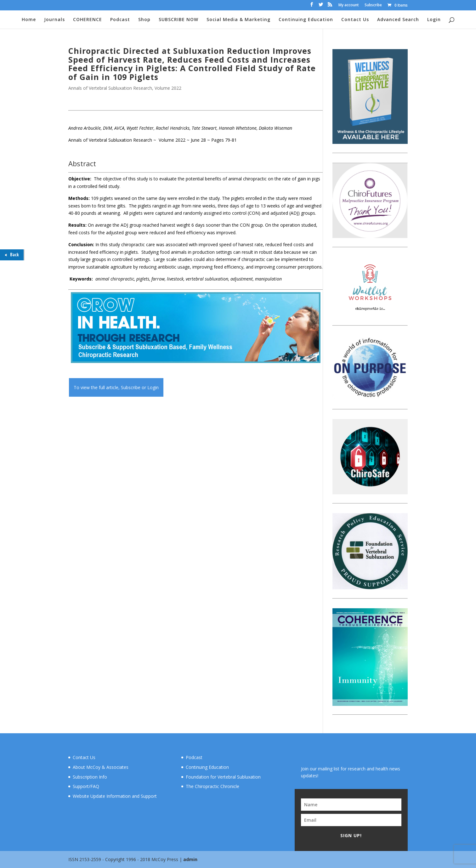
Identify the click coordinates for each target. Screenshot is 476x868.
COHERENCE (88, 20)
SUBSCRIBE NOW (178, 20)
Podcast (120, 20)
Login (434, 20)
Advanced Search (398, 20)
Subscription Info (90, 777)
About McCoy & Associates (101, 767)
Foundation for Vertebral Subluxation (223, 777)
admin (190, 859)
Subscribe (373, 5)
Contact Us (355, 20)
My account (349, 5)
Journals (54, 20)
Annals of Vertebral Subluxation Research (110, 88)
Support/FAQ (86, 786)
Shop (144, 20)
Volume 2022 (168, 88)
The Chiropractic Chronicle (212, 786)
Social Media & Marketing (238, 20)
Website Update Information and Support (115, 796)
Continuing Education (306, 20)
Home (29, 20)
